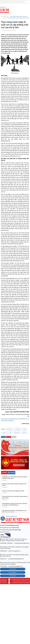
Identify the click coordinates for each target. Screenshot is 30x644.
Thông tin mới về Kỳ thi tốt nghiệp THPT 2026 (13, 491)
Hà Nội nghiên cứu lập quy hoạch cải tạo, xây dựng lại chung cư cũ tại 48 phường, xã (15, 504)
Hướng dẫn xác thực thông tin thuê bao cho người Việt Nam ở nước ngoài (14, 478)
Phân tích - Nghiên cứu (5, 17)
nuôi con (24, 433)
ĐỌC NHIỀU (11, 473)
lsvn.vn (4, 433)
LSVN (10, 433)
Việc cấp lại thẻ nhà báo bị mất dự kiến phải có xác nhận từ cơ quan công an (14, 511)
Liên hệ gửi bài (13, 576)
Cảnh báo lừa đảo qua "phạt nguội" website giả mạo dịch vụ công (15, 497)
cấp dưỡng (17, 429)
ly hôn (24, 429)
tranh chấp (9, 429)
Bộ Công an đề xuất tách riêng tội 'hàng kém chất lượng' (14, 485)
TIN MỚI (4, 473)
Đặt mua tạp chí (13, 569)
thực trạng (17, 433)
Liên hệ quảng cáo (13, 572)
